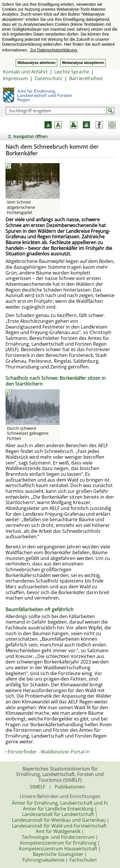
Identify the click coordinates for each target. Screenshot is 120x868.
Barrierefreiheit (86, 78)
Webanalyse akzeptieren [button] (83, 63)
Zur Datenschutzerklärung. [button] (54, 50)
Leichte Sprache (72, 72)
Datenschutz (49, 78)
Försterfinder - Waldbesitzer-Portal (49, 752)
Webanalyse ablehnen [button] (36, 63)
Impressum (15, 78)
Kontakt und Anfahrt (25, 72)
